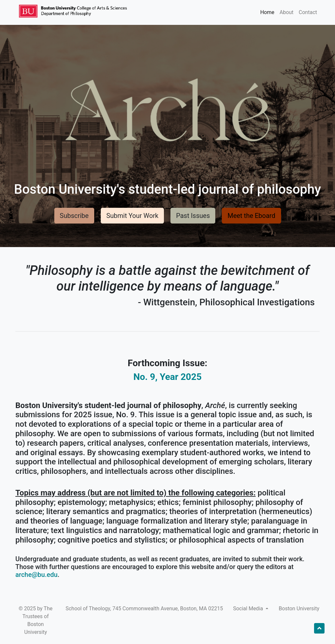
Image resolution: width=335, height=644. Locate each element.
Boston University (299, 608)
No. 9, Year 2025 (168, 377)
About (286, 12)
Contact (308, 12)
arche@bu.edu (36, 575)
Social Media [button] (249, 608)
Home (267, 12)
